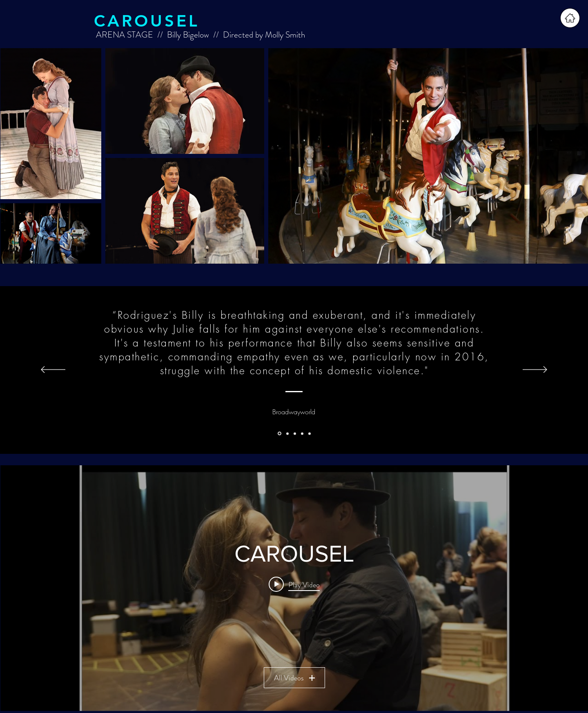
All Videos (294, 678)
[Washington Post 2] (310, 433)
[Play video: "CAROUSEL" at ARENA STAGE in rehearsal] (294, 584)
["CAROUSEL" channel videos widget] (294, 588)
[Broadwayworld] (280, 434)
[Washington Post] (287, 433)
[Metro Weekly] (302, 433)
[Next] (535, 370)
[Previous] (53, 370)
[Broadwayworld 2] (295, 433)
